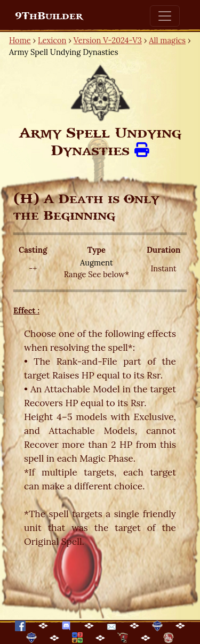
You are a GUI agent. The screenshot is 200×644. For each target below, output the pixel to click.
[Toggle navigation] (165, 16)
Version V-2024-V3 (108, 40)
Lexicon (52, 40)
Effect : (26, 311)
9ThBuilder (49, 16)
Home (20, 40)
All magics (167, 40)
